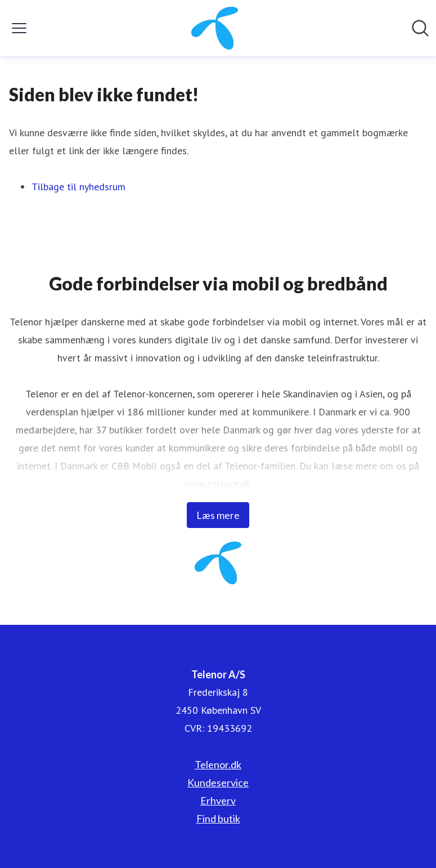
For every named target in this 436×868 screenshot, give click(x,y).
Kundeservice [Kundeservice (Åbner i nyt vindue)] (218, 782)
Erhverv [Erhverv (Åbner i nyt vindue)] (218, 800)
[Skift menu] (19, 28)
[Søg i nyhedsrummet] (420, 28)
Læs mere (218, 515)
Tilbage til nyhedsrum (78, 187)
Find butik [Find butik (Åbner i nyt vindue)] (218, 818)
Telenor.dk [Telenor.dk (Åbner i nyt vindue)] (218, 764)
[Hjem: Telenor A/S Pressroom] (215, 28)
